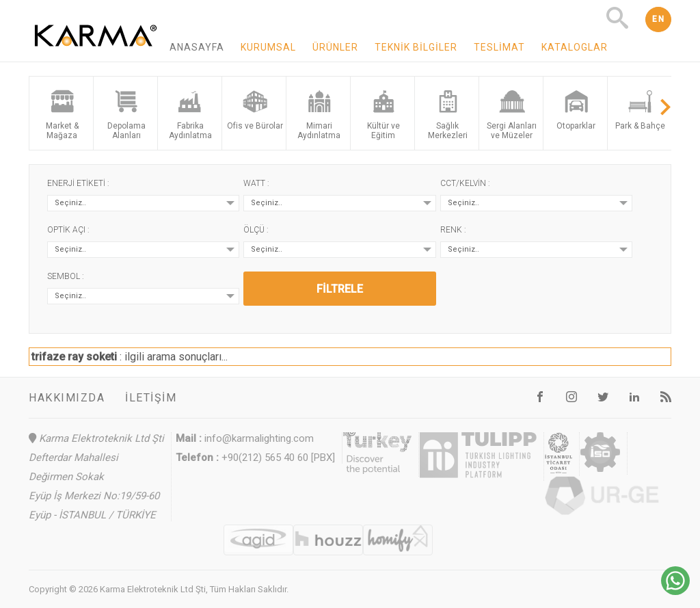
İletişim (151, 398)
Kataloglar (575, 47)
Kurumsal (268, 47)
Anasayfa (197, 47)
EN (658, 19)
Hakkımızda (67, 398)
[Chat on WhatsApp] (675, 591)
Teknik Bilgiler (416, 47)
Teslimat (499, 47)
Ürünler (335, 47)
